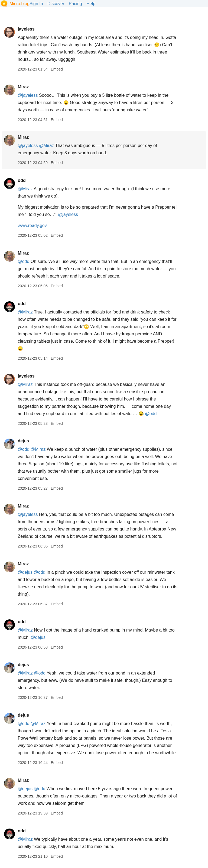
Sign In (36, 4)
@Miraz (46, 146)
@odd (23, 261)
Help (91, 4)
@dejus (25, 572)
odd (22, 180)
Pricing (75, 4)
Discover (56, 4)
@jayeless (28, 95)
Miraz (23, 87)
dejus (23, 441)
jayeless (26, 29)
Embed (57, 69)
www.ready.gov (32, 226)
